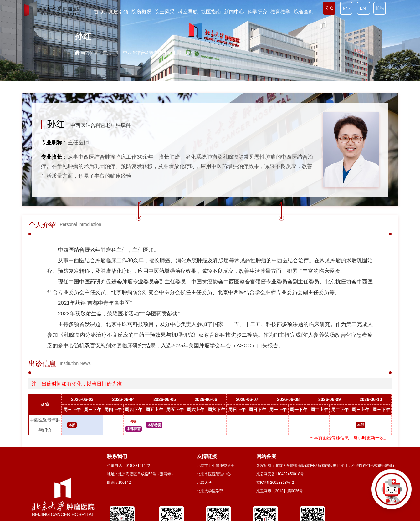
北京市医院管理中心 (214, 474)
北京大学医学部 (210, 491)
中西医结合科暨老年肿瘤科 (100, 125)
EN (364, 8)
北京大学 (204, 483)
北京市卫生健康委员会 (216, 466)
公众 (329, 8)
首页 (107, 53)
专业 (346, 8)
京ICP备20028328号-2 (275, 483)
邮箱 (380, 8)
